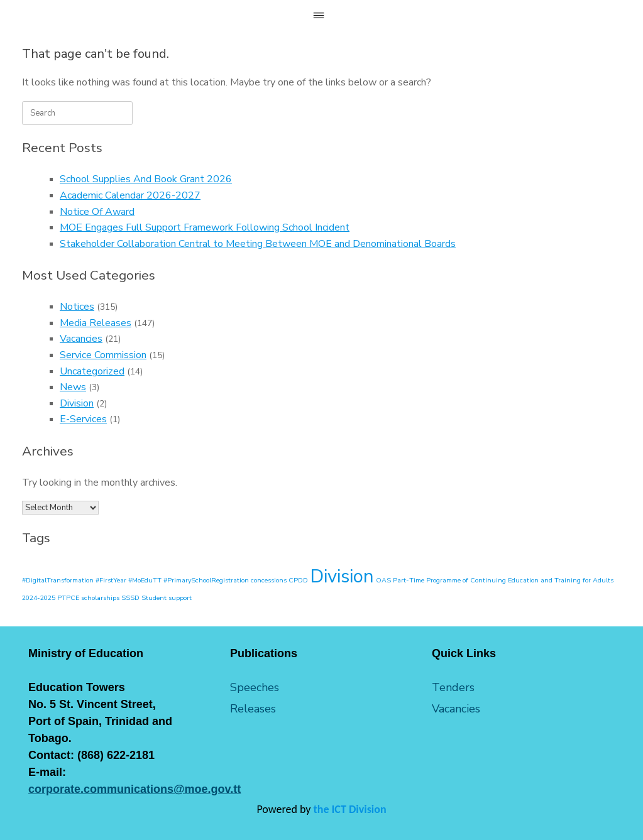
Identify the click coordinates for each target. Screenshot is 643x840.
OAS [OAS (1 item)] (383, 580)
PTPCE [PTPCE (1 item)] (68, 598)
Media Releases (96, 323)
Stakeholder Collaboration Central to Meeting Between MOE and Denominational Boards (258, 244)
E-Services (83, 419)
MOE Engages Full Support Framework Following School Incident (205, 227)
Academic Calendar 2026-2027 (130, 195)
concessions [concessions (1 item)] (269, 580)
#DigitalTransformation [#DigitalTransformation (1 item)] (58, 580)
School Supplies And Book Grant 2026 (146, 179)
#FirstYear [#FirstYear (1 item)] (111, 580)
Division (77, 403)
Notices (77, 307)
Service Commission (103, 355)
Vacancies (81, 339)
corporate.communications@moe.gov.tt (135, 789)
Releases (253, 709)
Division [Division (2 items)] (342, 576)
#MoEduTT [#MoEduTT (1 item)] (145, 580)
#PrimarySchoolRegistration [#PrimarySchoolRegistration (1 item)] (206, 580)
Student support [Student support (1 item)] (167, 598)
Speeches (255, 687)
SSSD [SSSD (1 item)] (130, 598)
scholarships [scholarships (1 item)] (100, 598)
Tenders (453, 687)
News (73, 387)
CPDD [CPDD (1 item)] (298, 580)
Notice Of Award (97, 212)
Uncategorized (92, 371)
